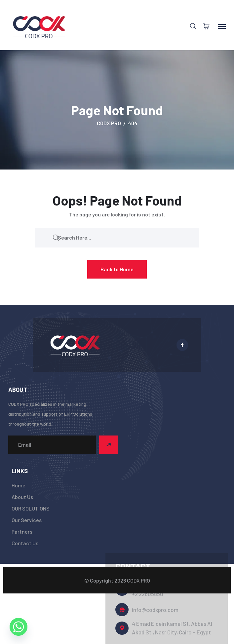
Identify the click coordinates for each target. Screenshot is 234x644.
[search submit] (56, 237)
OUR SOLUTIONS (31, 508)
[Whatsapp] (19, 627)
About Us (22, 497)
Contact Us (25, 543)
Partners (22, 531)
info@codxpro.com (155, 610)
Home (19, 485)
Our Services (27, 520)
